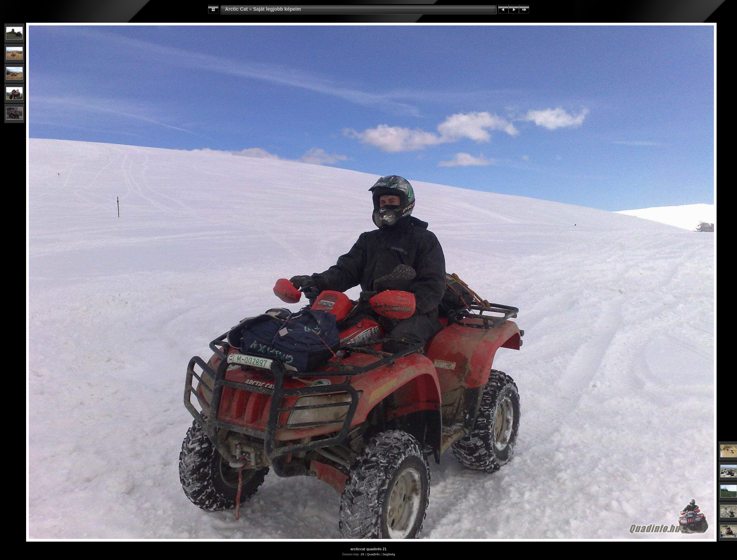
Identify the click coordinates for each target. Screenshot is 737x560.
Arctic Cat (237, 9)
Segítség (389, 554)
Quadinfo (373, 554)
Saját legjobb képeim (277, 9)
